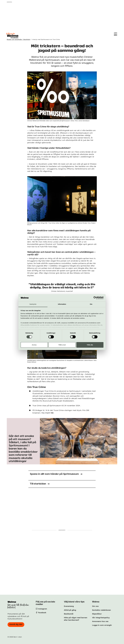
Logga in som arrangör (102, 625)
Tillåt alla (90, 345)
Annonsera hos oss (100, 621)
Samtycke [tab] (33, 304)
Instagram (43, 609)
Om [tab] (91, 304)
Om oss (95, 606)
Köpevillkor (97, 614)
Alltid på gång (70, 610)
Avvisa (34, 345)
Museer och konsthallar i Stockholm (18, 39)
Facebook (42, 613)
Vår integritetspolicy (101, 618)
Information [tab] (62, 304)
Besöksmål (69, 614)
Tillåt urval (62, 345)
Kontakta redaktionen (101, 610)
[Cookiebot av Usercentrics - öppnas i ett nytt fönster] (95, 298)
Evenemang (69, 606)
